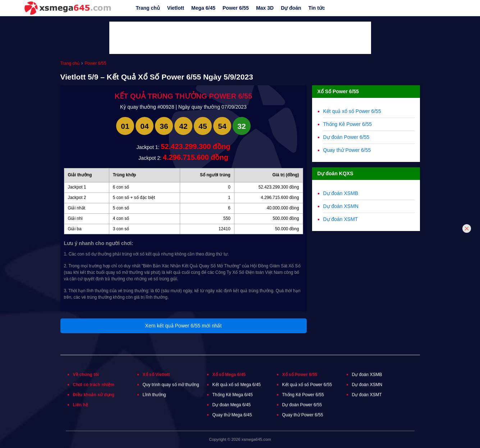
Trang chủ (148, 8)
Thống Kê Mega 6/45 (233, 395)
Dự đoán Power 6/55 (346, 137)
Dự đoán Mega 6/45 (232, 405)
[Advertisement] (240, 38)
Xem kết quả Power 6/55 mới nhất (184, 326)
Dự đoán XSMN (341, 206)
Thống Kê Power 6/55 (348, 124)
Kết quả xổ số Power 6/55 (352, 111)
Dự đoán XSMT (341, 219)
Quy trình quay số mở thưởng (171, 385)
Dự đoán (291, 8)
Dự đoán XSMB (341, 193)
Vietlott (176, 8)
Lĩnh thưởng (154, 395)
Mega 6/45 (203, 8)
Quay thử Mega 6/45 (232, 415)
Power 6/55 (236, 8)
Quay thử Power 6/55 (347, 150)
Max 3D (265, 8)
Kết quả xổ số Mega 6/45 (237, 385)
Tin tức (317, 8)
